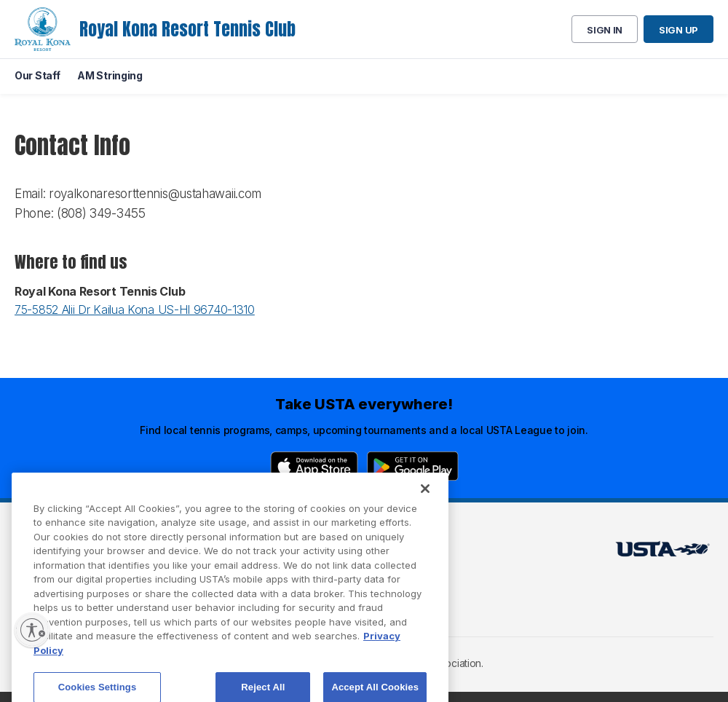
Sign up (678, 30)
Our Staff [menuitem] (37, 75)
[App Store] (314, 466)
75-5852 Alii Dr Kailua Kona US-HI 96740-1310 (135, 309)
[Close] (425, 502)
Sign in (605, 30)
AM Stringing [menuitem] (110, 75)
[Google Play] (413, 466)
